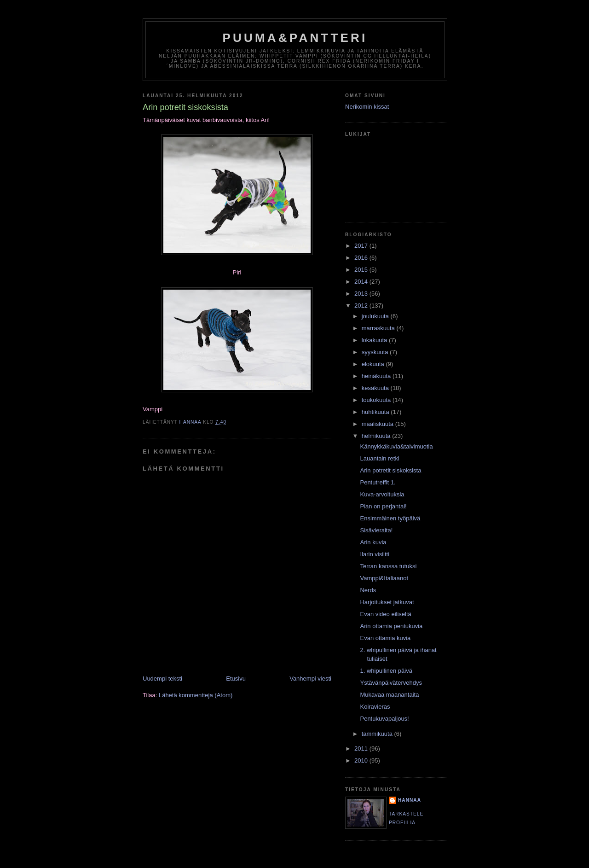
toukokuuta (377, 400)
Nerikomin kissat (367, 107)
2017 (362, 246)
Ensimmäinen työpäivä (390, 518)
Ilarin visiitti (375, 554)
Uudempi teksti (162, 679)
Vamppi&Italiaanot (384, 578)
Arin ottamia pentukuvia (391, 626)
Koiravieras (375, 707)
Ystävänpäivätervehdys (391, 683)
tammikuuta (378, 734)
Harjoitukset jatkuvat (387, 602)
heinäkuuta (377, 376)
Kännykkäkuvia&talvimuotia (396, 446)
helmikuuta (377, 436)
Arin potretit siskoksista (390, 470)
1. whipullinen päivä (386, 671)
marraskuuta (379, 328)
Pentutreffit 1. (378, 482)
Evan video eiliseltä (385, 614)
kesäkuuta (376, 388)
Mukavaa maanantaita (389, 695)
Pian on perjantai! (383, 506)
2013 (362, 294)
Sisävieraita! (376, 530)
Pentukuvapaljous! (384, 719)
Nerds (368, 590)
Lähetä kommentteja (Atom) (196, 695)
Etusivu (236, 679)
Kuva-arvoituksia (382, 494)
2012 (362, 306)
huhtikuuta (376, 412)
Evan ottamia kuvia (385, 638)
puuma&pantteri (295, 38)
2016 (362, 258)
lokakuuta (375, 340)
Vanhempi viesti (310, 679)
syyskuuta (376, 352)
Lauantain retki (379, 458)
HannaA (410, 800)
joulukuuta (376, 316)
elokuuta (374, 364)
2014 (362, 282)
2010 (362, 760)
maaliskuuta (378, 424)
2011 (362, 749)
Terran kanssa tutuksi (388, 566)
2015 (362, 270)
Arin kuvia (373, 542)
